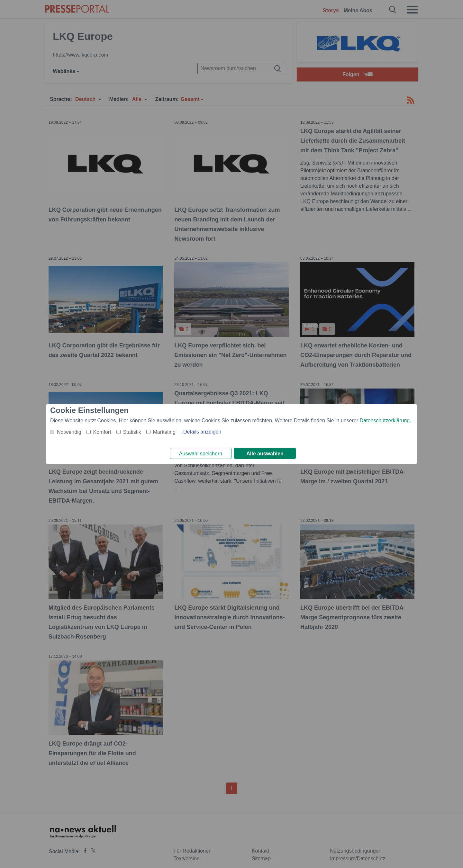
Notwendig (69, 431)
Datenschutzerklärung (385, 420)
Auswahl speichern (201, 454)
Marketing (164, 431)
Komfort (102, 431)
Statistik (132, 431)
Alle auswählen (265, 454)
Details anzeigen (202, 431)
